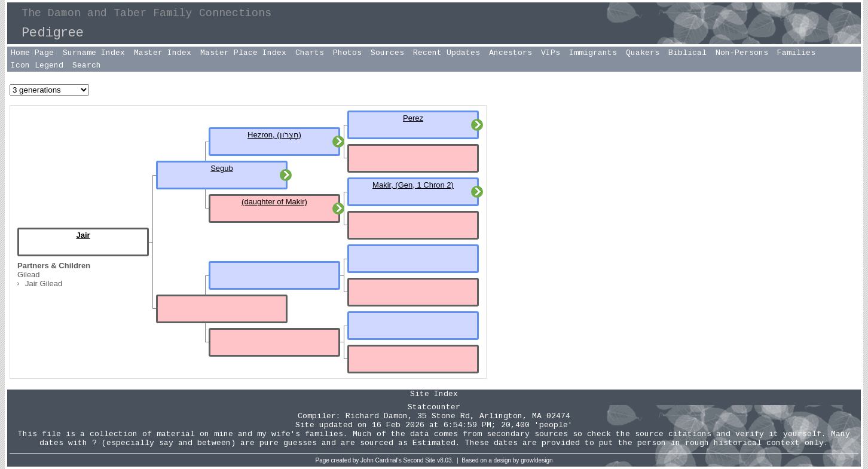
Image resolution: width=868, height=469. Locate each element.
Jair (83, 235)
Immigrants (593, 53)
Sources (387, 53)
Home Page (32, 53)
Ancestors (511, 53)
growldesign (537, 460)
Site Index (434, 394)
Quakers (643, 53)
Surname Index (94, 53)
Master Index (163, 53)
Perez (413, 118)
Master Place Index (243, 53)
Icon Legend (37, 65)
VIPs (551, 53)
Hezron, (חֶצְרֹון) (274, 135)
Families (796, 53)
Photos (347, 53)
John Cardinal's (381, 460)
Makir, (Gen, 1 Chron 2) (413, 185)
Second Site (420, 460)
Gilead (29, 275)
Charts (310, 53)
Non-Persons (742, 53)
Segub (222, 168)
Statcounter (434, 407)
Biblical (687, 53)
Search (87, 65)
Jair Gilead (44, 283)
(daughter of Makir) (274, 202)
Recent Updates (447, 53)
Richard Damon (377, 416)
